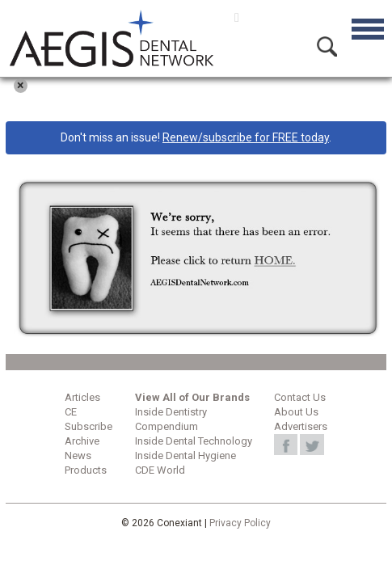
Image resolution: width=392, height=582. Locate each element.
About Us (296, 412)
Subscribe (89, 426)
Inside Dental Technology (194, 441)
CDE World (160, 470)
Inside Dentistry (171, 412)
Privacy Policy (240, 523)
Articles (82, 397)
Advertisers (301, 426)
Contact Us (300, 397)
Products (86, 470)
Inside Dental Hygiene (185, 455)
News (78, 455)
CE (71, 412)
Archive (82, 441)
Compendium (166, 426)
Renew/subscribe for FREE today (246, 137)
